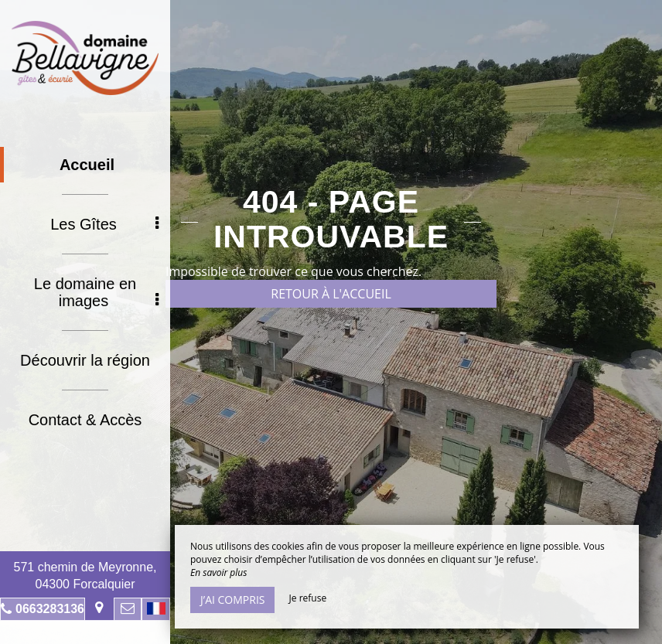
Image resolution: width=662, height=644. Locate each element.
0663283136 (50, 609)
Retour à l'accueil (331, 294)
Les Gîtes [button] (104, 224)
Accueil (87, 165)
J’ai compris (232, 600)
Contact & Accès (85, 420)
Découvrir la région (85, 360)
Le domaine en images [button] (96, 292)
